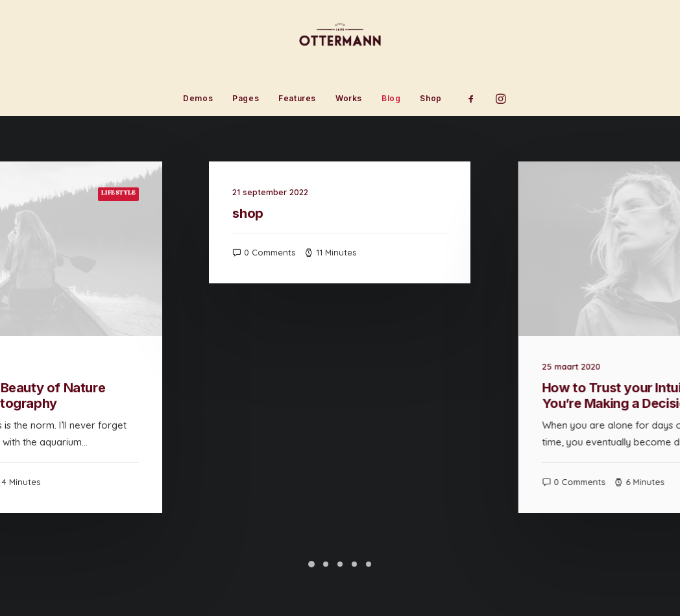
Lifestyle (135, 194)
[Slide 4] (354, 564)
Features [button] (297, 98)
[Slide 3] (340, 564)
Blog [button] (391, 98)
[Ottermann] (340, 41)
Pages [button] (246, 98)
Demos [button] (198, 98)
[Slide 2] (326, 564)
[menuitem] (198, 99)
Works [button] (349, 98)
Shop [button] (431, 98)
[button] (475, 99)
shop (305, 213)
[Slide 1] (311, 564)
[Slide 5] (369, 564)
